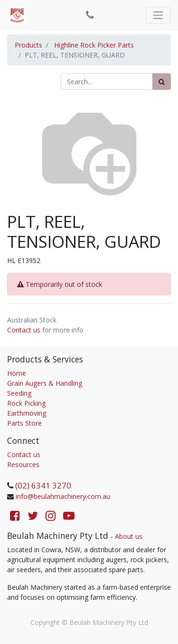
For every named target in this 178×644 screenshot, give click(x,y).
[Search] (162, 82)
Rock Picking (26, 403)
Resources (23, 464)
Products (28, 45)
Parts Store (24, 423)
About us (129, 536)
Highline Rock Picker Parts (94, 45)
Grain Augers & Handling (45, 383)
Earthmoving (27, 413)
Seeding (19, 393)
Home (17, 373)
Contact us (24, 330)
